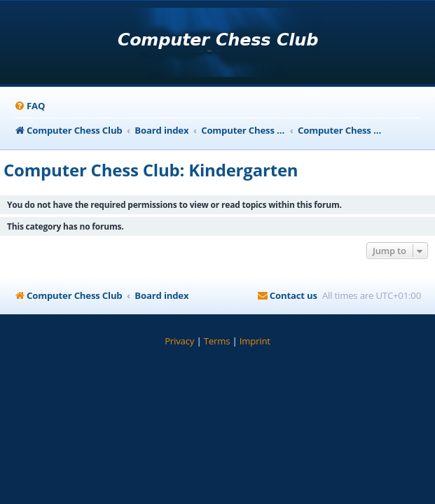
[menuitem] (29, 106)
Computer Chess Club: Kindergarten (151, 170)
